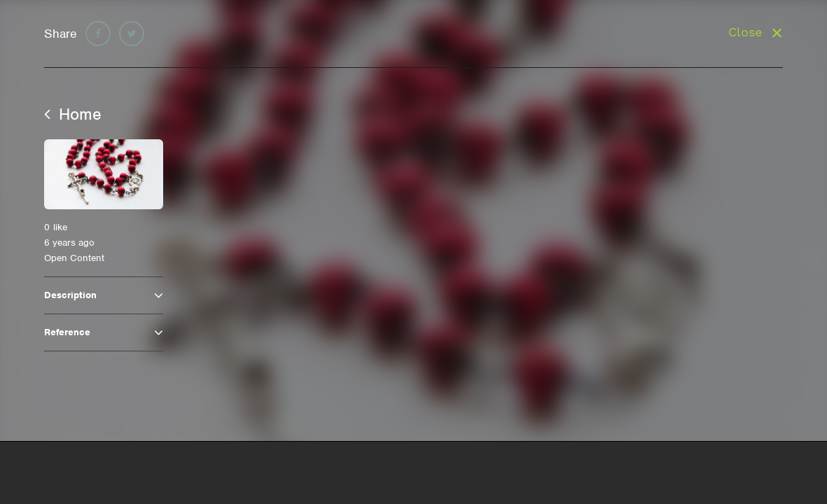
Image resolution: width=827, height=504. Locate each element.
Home (73, 114)
